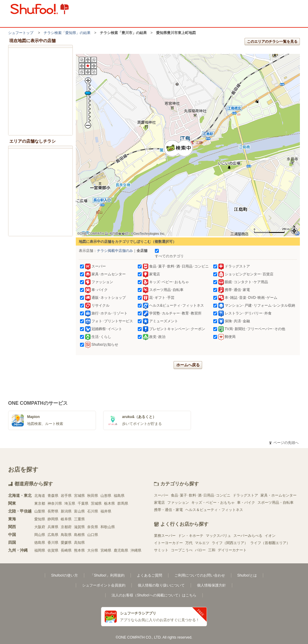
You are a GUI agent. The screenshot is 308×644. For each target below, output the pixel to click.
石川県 (93, 511)
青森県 (53, 496)
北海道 (40, 496)
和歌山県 (108, 527)
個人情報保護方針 (211, 585)
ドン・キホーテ (191, 536)
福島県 (119, 496)
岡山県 (40, 535)
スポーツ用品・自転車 (276, 503)
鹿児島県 (121, 550)
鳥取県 (66, 535)
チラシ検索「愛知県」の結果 (67, 33)
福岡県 (40, 550)
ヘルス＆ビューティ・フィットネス (214, 510)
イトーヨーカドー (168, 543)
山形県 (106, 496)
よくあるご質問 (149, 575)
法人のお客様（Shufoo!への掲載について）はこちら (154, 595)
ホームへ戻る (188, 365)
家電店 (159, 503)
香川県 (53, 543)
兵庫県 (53, 527)
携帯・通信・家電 (168, 510)
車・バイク (246, 503)
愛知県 (40, 519)
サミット (161, 550)
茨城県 (96, 503)
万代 (189, 543)
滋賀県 (79, 527)
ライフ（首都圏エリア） (270, 543)
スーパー (161, 495)
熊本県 (79, 550)
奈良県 (93, 527)
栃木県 (109, 503)
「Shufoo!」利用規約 (107, 575)
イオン (270, 536)
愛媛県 (66, 543)
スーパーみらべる (248, 536)
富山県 (79, 511)
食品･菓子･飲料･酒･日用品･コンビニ (201, 495)
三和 (212, 550)
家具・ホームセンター (279, 495)
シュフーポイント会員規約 (104, 585)
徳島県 (40, 543)
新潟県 (66, 511)
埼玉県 (70, 503)
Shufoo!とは (247, 575)
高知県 (79, 543)
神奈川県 (55, 503)
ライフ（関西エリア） (230, 543)
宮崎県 (106, 550)
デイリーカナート (232, 550)
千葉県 (83, 503)
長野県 (53, 511)
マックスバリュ (218, 536)
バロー (200, 550)
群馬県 (123, 503)
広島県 (53, 535)
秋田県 (93, 496)
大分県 (93, 550)
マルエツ (202, 543)
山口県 (93, 535)
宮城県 (79, 496)
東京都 (40, 503)
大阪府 (40, 527)
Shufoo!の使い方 (65, 575)
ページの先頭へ (284, 443)
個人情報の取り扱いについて (161, 585)
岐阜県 (66, 519)
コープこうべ (182, 550)
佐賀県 (53, 550)
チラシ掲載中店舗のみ (115, 251)
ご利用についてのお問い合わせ (200, 575)
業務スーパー (165, 536)
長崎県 (66, 550)
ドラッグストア (245, 495)
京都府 (66, 527)
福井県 (106, 511)
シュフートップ (21, 33)
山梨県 (40, 511)
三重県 (79, 519)
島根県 (79, 535)
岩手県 (66, 496)
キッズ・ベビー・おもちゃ (213, 503)
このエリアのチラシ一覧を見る (272, 42)
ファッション (178, 503)
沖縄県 (136, 550)
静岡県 (53, 519)
